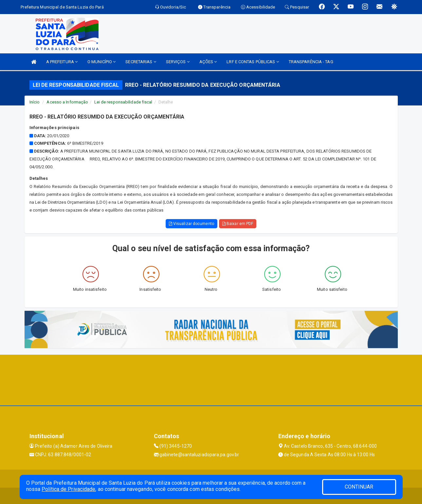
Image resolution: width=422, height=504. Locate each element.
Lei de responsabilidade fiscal (123, 102)
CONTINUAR (359, 487)
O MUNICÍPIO (101, 62)
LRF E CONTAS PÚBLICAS (253, 62)
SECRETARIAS (141, 62)
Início (35, 102)
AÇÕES (208, 62)
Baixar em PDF (238, 224)
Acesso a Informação (67, 102)
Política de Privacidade (68, 489)
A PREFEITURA (62, 62)
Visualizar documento (192, 224)
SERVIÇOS (178, 62)
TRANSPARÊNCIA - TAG (311, 62)
